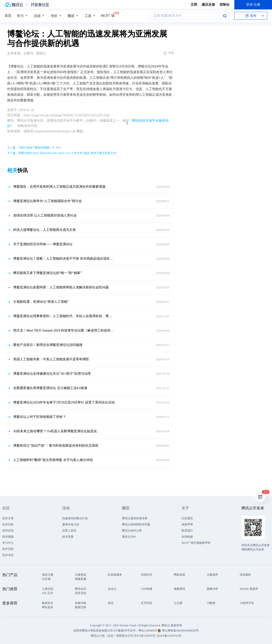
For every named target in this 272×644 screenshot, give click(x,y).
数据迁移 (81, 607)
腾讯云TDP (129, 537)
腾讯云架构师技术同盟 (136, 524)
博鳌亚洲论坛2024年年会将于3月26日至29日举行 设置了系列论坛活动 (64, 402)
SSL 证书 (47, 593)
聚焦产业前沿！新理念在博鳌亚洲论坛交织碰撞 (48, 345)
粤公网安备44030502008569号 (180, 631)
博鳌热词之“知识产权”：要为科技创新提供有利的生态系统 (56, 446)
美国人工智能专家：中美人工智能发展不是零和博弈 (51, 359)
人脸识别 (48, 589)
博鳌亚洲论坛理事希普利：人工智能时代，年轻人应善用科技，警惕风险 (64, 316)
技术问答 (8, 524)
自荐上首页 (69, 531)
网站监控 (48, 607)
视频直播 (81, 579)
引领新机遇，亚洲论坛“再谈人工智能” (41, 302)
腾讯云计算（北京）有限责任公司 (112, 636)
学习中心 (8, 543)
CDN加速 (147, 589)
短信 (111, 603)
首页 (8, 16)
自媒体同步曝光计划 (75, 518)
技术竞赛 (68, 537)
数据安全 (48, 603)
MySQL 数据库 (249, 589)
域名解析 (245, 575)
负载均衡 (81, 603)
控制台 (225, 5)
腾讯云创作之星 (132, 531)
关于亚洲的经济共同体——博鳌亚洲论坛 (43, 244)
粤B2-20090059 (148, 631)
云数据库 (212, 575)
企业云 (112, 589)
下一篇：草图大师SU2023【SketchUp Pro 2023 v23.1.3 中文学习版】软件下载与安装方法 (62, 153)
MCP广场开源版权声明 (196, 543)
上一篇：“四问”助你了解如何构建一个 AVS (34, 148)
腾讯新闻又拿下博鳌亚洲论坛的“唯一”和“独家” (47, 273)
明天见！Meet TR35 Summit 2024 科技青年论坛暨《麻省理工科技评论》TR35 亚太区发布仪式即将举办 (64, 330)
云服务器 (81, 575)
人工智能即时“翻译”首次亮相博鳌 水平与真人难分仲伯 (53, 460)
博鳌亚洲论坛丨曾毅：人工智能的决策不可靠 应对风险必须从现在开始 (64, 259)
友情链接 (187, 537)
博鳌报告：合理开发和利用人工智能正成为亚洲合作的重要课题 (59, 187)
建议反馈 (208, 5)
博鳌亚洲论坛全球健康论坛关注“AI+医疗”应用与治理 (52, 374)
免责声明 (187, 524)
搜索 (225, 16)
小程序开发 (247, 603)
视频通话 (179, 589)
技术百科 (8, 549)
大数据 (211, 603)
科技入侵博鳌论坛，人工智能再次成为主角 (45, 230)
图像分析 (212, 589)
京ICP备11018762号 (169, 636)
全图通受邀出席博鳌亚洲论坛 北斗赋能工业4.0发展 (50, 388)
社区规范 (187, 518)
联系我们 (187, 531)
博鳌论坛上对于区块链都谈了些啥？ (40, 417)
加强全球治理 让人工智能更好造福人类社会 (45, 215)
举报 (169, 53)
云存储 (46, 579)
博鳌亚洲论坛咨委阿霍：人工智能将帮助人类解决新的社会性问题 (61, 287)
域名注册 (48, 575)
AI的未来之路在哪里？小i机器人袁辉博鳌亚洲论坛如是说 (55, 431)
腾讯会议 (81, 589)
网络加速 (179, 575)
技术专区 (8, 555)
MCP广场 (108, 15)
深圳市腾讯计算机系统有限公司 (93, 631)
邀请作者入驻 (71, 524)
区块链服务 (115, 575)
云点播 (178, 603)
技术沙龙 (8, 531)
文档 (194, 5)
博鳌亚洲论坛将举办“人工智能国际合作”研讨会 (48, 201)
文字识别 (146, 603)
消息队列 (146, 575)
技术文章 (8, 518)
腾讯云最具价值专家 (135, 518)
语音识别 (81, 593)
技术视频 (8, 537)
